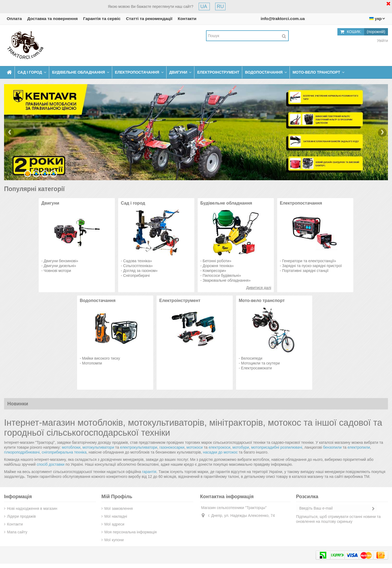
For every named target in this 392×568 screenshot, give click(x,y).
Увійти (382, 41)
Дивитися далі (259, 288)
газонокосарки (172, 447)
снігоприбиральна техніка (64, 452)
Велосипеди (252, 358)
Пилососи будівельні (221, 275)
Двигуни (50, 203)
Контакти (187, 19)
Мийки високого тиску (101, 358)
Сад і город (133, 203)
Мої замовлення (119, 508)
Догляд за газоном (139, 271)
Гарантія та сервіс (102, 19)
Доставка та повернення (53, 19)
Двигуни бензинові (60, 261)
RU (220, 6)
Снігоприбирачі (137, 275)
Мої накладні (116, 516)
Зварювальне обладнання (226, 280)
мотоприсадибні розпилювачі (277, 447)
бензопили (332, 447)
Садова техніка (137, 261)
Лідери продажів (21, 516)
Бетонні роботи (216, 261)
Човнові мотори (57, 271)
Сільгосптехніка (137, 266)
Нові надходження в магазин (32, 508)
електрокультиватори (139, 447)
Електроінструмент (180, 301)
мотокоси (195, 447)
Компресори (213, 271)
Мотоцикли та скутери (260, 363)
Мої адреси (114, 524)
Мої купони (114, 540)
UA (204, 6)
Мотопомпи (92, 363)
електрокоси (220, 447)
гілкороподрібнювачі (22, 452)
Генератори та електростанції (308, 261)
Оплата (14, 19)
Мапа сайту (17, 532)
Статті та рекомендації (149, 19)
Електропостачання (301, 203)
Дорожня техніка (217, 266)
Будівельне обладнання (226, 203)
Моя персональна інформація (131, 532)
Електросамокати (257, 368)
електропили (359, 447)
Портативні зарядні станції (305, 271)
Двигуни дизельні (59, 266)
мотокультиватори (98, 447)
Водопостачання (98, 301)
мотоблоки (71, 447)
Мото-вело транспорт (262, 301)
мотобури (241, 447)
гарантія (149, 472)
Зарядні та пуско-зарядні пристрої (312, 266)
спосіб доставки (51, 464)
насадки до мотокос (220, 452)
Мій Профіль (117, 497)
